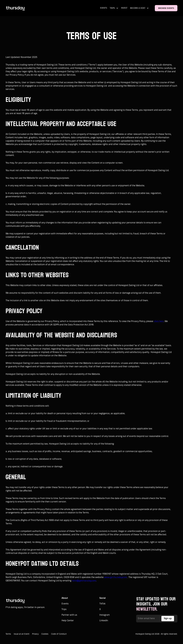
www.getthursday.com (115, 577)
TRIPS (112, 8)
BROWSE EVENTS (166, 8)
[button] (115, 8)
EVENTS (104, 8)
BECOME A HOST (138, 8)
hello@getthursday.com (84, 581)
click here (159, 321)
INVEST (124, 8)
